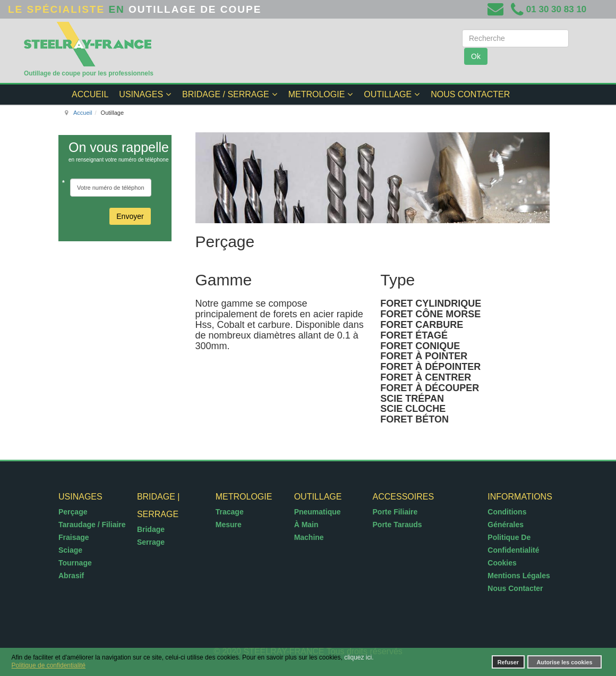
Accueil (83, 113)
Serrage (151, 542)
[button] (413, 658)
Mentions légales (519, 576)
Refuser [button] (508, 662)
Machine (309, 537)
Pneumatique (318, 512)
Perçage (73, 512)
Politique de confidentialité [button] (49, 665)
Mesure (229, 525)
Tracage (230, 512)
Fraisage (74, 537)
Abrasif (71, 576)
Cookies (502, 563)
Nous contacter (515, 588)
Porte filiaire (395, 512)
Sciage (70, 550)
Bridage (151, 529)
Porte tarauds (397, 525)
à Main (306, 525)
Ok (476, 56)
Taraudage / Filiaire (92, 525)
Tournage (75, 563)
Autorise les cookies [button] (565, 662)
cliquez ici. (359, 657)
